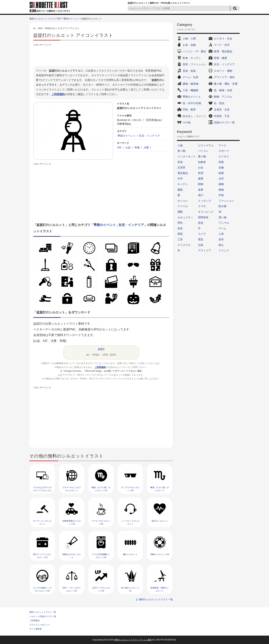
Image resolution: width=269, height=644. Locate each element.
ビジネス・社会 (223, 38)
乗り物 (202, 156)
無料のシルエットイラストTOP (45, 19)
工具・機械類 (191, 90)
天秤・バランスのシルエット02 (72, 589)
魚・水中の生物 (192, 103)
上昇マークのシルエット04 (101, 589)
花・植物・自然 (223, 90)
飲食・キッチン (192, 58)
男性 (180, 223)
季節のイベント (71, 19)
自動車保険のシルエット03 (72, 522)
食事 (201, 190)
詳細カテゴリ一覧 (224, 122)
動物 (201, 184)
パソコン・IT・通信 (194, 51)
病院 (180, 234)
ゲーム (222, 228)
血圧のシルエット (160, 521)
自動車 (202, 162)
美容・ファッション (194, 64)
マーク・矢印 (222, 45)
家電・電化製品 (223, 51)
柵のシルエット (130, 554)
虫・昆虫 (219, 103)
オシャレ (183, 201)
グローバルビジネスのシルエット (72, 489)
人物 (180, 145)
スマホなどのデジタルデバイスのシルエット (42, 490)
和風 (137, 147)
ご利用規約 (58, 94)
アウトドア (205, 250)
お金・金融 (189, 45)
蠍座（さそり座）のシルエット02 (101, 489)
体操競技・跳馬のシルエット (160, 589)
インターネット (187, 156)
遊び (201, 195)
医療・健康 (220, 58)
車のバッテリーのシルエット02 (42, 556)
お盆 (128, 147)
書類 (180, 190)
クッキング (205, 201)
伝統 (201, 245)
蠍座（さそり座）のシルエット (160, 489)
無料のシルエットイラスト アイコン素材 (133, 640)
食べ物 (181, 151)
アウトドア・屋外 (224, 77)
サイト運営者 (35, 629)
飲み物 (222, 206)
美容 (180, 228)
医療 (221, 173)
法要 (146, 147)
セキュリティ (185, 217)
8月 (120, 147)
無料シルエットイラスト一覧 (43, 612)
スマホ (202, 206)
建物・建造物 (191, 84)
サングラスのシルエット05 (130, 489)
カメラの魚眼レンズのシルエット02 (42, 589)
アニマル (224, 223)
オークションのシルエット (42, 522)
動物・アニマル (223, 97)
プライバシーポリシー (40, 625)
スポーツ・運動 (223, 71)
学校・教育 (189, 110)
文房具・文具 (222, 110)
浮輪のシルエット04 (160, 554)
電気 (201, 239)
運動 (180, 212)
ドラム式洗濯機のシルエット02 (101, 556)
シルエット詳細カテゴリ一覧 (43, 616)
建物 (221, 184)
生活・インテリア (149, 136)
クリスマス (184, 245)
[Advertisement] (101, 56)
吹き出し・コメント (194, 116)
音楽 (180, 162)
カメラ (202, 234)
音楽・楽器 (189, 71)
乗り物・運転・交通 (226, 84)
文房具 (181, 167)
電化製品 (183, 173)
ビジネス (224, 156)
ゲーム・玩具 (191, 77)
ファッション (226, 201)
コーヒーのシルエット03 (101, 522)
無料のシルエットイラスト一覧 (156, 599)
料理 (201, 173)
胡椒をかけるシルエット (72, 556)
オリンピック (206, 212)
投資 (201, 223)
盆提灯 (101, 349)
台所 (221, 178)
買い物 (222, 217)
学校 (221, 195)
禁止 (221, 245)
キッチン (183, 184)
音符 (221, 239)
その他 (187, 122)
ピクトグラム (206, 145)
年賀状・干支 (222, 116)
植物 (221, 190)
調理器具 (203, 217)
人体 (221, 234)
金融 (221, 167)
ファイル (183, 206)
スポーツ (224, 151)
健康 (201, 178)
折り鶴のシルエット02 (130, 589)
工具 (180, 239)
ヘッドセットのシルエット (130, 522)
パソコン (203, 151)
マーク (222, 145)
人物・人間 (189, 38)
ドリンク (224, 250)
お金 (201, 167)
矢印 (180, 178)
